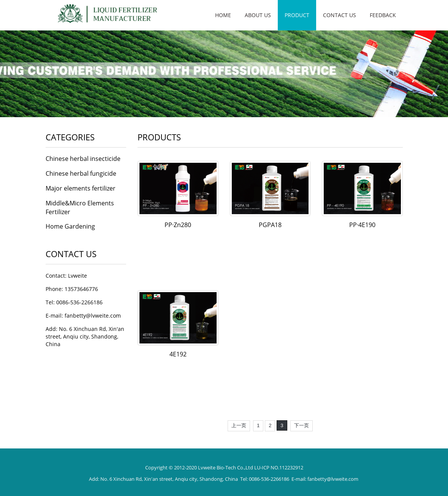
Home (223, 15)
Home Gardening (70, 226)
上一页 (239, 425)
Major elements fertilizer (81, 188)
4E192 (178, 354)
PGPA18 (270, 225)
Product (297, 15)
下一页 (302, 425)
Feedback (383, 15)
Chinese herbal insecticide (83, 159)
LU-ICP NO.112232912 (279, 467)
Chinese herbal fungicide (81, 173)
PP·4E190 (362, 225)
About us (258, 15)
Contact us (340, 15)
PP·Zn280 (178, 225)
